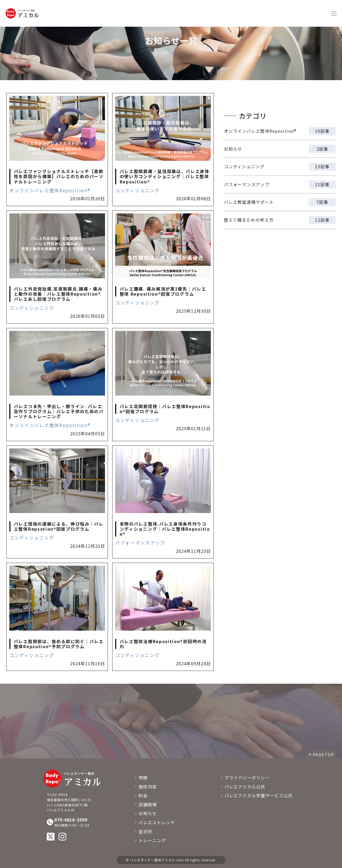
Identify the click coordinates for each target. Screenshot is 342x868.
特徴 (143, 777)
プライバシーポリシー (247, 777)
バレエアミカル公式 (245, 787)
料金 (143, 795)
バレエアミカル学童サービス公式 (259, 795)
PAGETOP (323, 754)
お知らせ (148, 813)
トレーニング (152, 840)
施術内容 (148, 787)
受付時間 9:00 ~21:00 (81, 822)
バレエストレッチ (157, 822)
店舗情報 (148, 804)
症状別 (145, 831)
